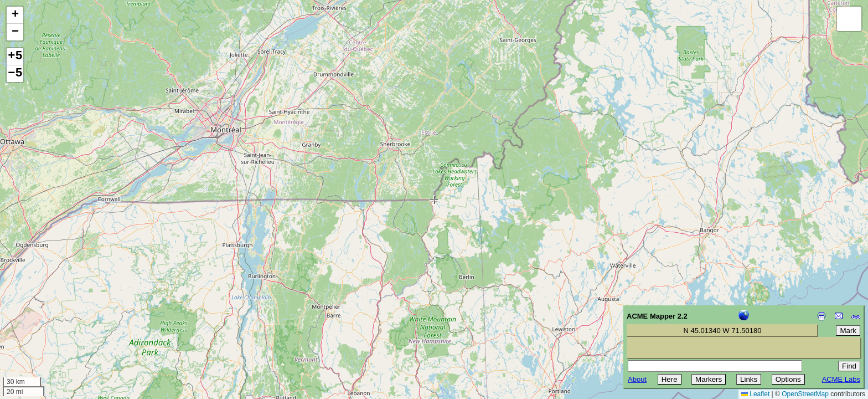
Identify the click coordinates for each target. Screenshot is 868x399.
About (637, 379)
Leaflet (755, 394)
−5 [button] (15, 74)
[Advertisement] (59, 320)
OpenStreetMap (805, 394)
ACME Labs (841, 379)
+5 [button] (15, 57)
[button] (15, 15)
